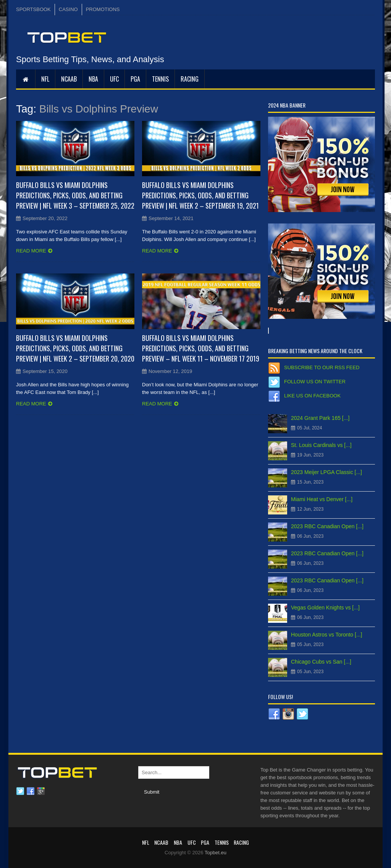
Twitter (20, 791)
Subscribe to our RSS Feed (322, 367)
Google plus (41, 791)
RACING (190, 79)
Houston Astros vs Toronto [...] (327, 635)
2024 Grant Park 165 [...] (320, 418)
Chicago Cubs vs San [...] (321, 662)
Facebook (31, 791)
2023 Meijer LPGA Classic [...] (326, 472)
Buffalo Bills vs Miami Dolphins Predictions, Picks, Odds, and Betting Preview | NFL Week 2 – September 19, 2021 (200, 195)
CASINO (68, 9)
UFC (114, 79)
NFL (45, 79)
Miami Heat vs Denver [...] (322, 499)
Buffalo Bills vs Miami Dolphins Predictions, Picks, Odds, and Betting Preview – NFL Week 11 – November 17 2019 (201, 348)
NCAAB (69, 79)
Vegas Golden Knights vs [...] (325, 608)
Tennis (160, 79)
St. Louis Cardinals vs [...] (321, 445)
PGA (135, 79)
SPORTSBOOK (33, 9)
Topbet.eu (216, 853)
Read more (31, 251)
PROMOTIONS (103, 9)
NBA (93, 79)
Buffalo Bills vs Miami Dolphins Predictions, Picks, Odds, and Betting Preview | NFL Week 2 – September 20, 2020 (75, 348)
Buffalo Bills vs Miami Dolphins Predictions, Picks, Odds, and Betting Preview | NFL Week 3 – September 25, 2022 (75, 195)
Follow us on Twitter (315, 382)
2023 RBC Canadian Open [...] (327, 526)
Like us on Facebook (312, 396)
